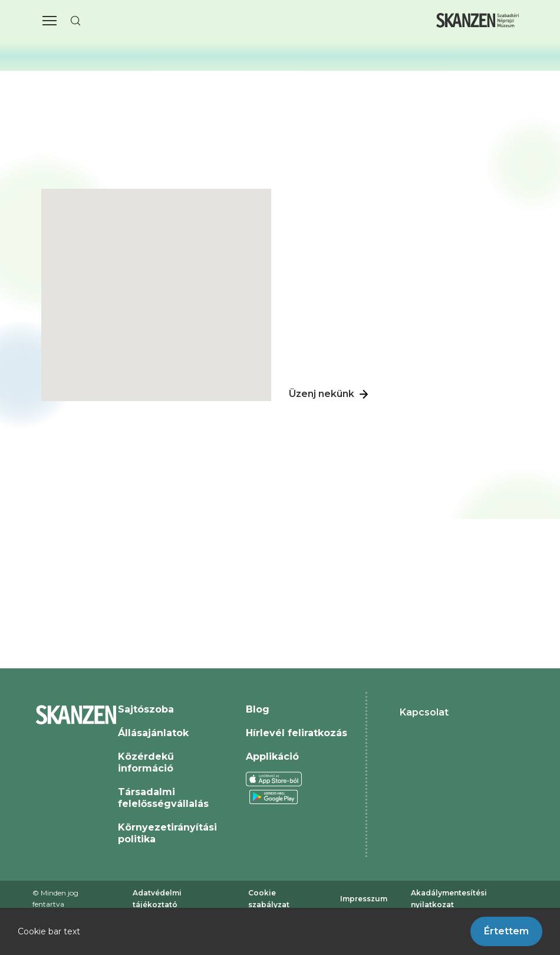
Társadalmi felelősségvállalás (163, 798)
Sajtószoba (146, 709)
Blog (258, 709)
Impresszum (364, 899)
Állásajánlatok (153, 733)
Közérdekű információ (146, 762)
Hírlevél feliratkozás (297, 733)
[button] (50, 21)
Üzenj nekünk (330, 395)
